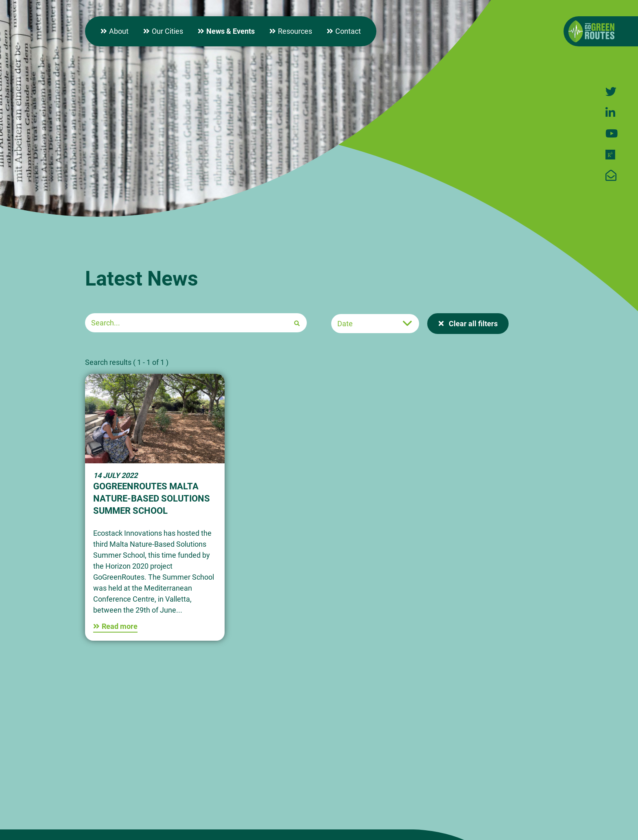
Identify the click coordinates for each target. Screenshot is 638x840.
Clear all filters (472, 324)
